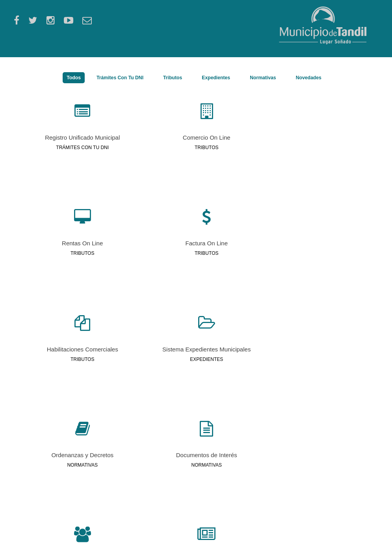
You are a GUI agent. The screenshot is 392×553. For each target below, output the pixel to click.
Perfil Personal (127, 499)
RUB (115, 491)
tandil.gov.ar (58, 540)
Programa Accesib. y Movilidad (240, 499)
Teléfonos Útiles (326, 515)
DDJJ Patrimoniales (226, 491)
